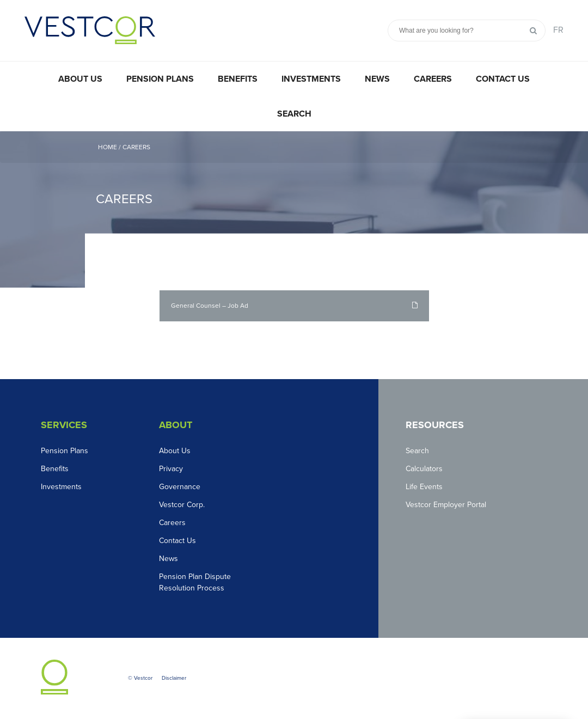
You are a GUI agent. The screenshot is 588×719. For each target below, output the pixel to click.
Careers (433, 79)
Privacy (171, 469)
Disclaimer (174, 678)
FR (558, 30)
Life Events (424, 487)
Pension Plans (160, 79)
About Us (80, 79)
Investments (311, 79)
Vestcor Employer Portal (446, 505)
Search (294, 114)
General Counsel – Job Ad (210, 306)
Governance (180, 487)
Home (108, 147)
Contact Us (503, 79)
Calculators (424, 469)
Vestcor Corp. (182, 505)
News (377, 79)
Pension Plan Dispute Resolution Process (195, 582)
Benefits (238, 79)
